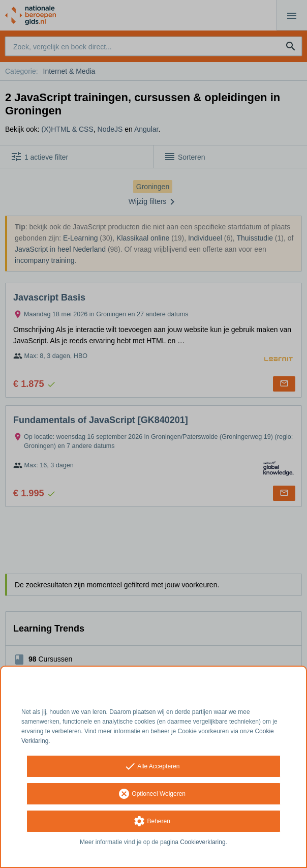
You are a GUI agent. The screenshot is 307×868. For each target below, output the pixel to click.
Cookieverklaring (203, 842)
